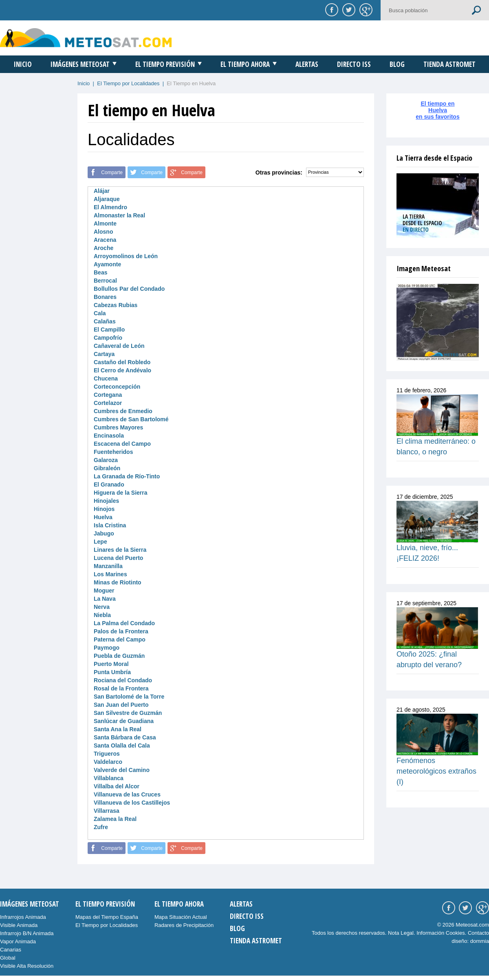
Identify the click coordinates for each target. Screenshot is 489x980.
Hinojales (106, 501)
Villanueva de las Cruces (127, 794)
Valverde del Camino (122, 770)
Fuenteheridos (113, 452)
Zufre (101, 827)
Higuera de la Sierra (121, 493)
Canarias (11, 950)
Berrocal (105, 281)
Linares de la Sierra (120, 550)
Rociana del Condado (123, 680)
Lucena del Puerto (118, 558)
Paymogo (107, 648)
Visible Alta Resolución (27, 966)
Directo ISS (354, 64)
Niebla (102, 615)
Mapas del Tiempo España (107, 917)
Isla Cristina (110, 525)
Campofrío (108, 338)
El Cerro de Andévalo (122, 370)
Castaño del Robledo (122, 362)
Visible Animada (19, 925)
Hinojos (104, 509)
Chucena (106, 378)
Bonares (105, 297)
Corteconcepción (117, 387)
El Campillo (109, 330)
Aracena (105, 240)
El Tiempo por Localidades (128, 83)
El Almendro (110, 207)
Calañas (105, 321)
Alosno (103, 232)
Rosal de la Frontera (121, 688)
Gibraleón (107, 468)
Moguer (104, 591)
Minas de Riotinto (118, 582)
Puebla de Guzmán (119, 656)
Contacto (478, 933)
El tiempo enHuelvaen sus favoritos (437, 110)
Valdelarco (108, 762)
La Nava (105, 599)
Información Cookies (441, 933)
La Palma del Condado (124, 623)
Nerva (102, 607)
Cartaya (104, 354)
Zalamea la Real (115, 819)
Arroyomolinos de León (126, 256)
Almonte (105, 223)
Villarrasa (107, 811)
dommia (480, 941)
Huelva (103, 517)
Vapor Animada (18, 941)
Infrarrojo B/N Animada (27, 933)
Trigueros (107, 754)
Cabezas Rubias (116, 305)
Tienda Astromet (449, 64)
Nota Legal (401, 933)
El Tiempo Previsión (165, 64)
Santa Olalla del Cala (122, 746)
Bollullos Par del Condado (129, 289)
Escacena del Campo (122, 444)
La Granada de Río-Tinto (127, 476)
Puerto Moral (111, 664)
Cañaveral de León (119, 346)
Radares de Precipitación (184, 925)
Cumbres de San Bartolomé (131, 419)
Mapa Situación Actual (181, 917)
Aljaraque (107, 199)
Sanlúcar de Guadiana (124, 721)
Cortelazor (108, 403)
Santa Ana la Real (118, 729)
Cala (100, 313)
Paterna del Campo (120, 639)
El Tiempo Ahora (245, 64)
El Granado (109, 484)
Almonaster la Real (119, 215)
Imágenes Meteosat (80, 64)
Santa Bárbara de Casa (125, 737)
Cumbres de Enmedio (123, 411)
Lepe (100, 542)
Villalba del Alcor (117, 786)
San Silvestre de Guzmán (128, 713)
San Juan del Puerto (121, 705)
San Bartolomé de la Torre (129, 697)
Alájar (102, 191)
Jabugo (104, 533)
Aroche (104, 248)
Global (8, 958)
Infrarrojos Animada (23, 917)
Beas (100, 272)
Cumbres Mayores (118, 427)
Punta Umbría (112, 672)
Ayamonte (107, 264)
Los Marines (110, 574)
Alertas (307, 64)
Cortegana (108, 395)
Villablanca (109, 778)
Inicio (23, 64)
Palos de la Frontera (121, 631)
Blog (397, 64)
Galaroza (106, 460)
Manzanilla (108, 566)
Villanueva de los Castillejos (132, 803)
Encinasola (109, 436)
